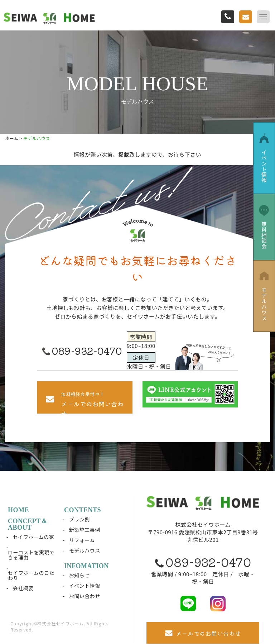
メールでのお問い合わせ (203, 633)
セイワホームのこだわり (31, 575)
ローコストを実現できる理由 (31, 555)
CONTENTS (83, 510)
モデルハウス (85, 550)
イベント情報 (85, 586)
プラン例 (79, 519)
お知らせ (79, 575)
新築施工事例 (85, 530)
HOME (18, 510)
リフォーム (82, 540)
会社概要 (23, 588)
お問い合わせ (85, 596)
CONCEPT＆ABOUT (28, 524)
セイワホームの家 (34, 537)
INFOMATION (86, 566)
